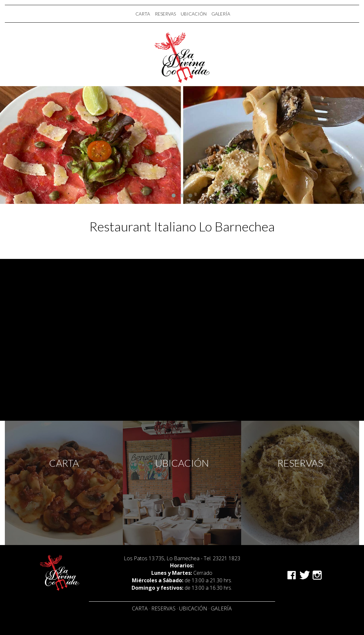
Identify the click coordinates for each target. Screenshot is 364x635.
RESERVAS (165, 14)
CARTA (143, 14)
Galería (221, 608)
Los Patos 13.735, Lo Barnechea (162, 558)
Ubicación (193, 608)
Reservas (163, 608)
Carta (140, 608)
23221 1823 (226, 558)
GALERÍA (221, 14)
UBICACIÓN (194, 14)
